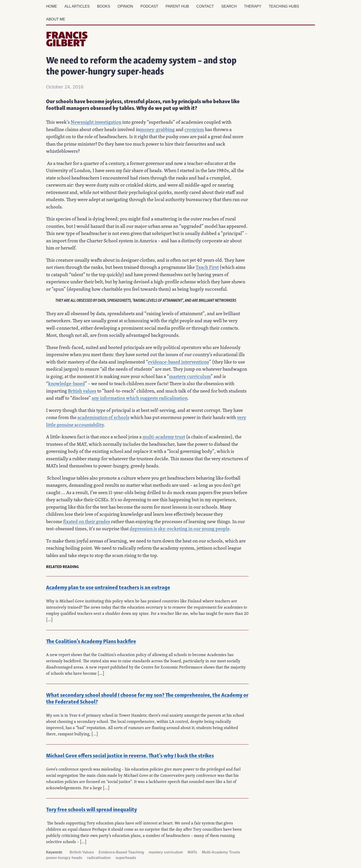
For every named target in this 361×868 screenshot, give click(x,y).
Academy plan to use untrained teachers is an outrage (108, 587)
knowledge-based (67, 383)
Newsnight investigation (96, 122)
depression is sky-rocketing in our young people (180, 528)
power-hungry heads (64, 858)
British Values (82, 852)
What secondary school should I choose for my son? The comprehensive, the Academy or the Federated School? (147, 698)
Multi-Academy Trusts (221, 852)
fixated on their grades (87, 521)
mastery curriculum (190, 376)
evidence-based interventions (178, 362)
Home (52, 6)
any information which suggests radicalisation (140, 398)
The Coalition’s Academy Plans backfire (91, 641)
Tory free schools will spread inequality (92, 809)
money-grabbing (157, 129)
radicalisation (99, 858)
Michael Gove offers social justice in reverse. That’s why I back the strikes (130, 755)
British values (82, 391)
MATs (192, 852)
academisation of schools (103, 417)
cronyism (194, 129)
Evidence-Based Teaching (121, 852)
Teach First (207, 267)
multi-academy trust (164, 437)
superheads (126, 858)
